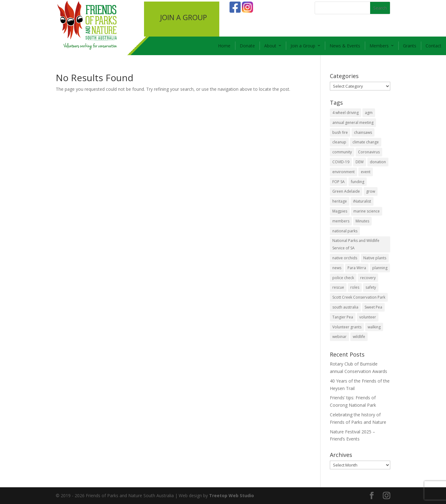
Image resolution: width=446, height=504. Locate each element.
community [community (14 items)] (342, 152)
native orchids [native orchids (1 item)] (345, 258)
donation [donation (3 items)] (378, 162)
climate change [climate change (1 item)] (366, 142)
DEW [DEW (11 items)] (360, 162)
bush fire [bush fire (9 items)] (340, 132)
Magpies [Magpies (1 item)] (340, 211)
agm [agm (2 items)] (369, 113)
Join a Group (303, 46)
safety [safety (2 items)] (371, 287)
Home (224, 46)
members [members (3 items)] (341, 221)
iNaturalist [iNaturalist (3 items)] (362, 201)
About (270, 46)
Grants (410, 46)
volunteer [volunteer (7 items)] (368, 317)
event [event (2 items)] (366, 172)
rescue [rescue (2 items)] (338, 287)
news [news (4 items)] (337, 268)
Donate (247, 46)
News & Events (345, 46)
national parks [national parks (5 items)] (345, 231)
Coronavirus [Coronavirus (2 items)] (369, 152)
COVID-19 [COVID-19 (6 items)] (341, 162)
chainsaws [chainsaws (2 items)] (363, 132)
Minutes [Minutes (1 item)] (362, 221)
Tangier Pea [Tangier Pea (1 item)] (343, 317)
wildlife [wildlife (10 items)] (359, 337)
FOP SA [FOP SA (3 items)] (339, 182)
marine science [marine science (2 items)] (367, 211)
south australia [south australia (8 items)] (345, 307)
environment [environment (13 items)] (343, 172)
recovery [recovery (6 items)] (368, 278)
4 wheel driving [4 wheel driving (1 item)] (345, 113)
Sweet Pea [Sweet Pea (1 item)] (373, 307)
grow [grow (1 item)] (371, 191)
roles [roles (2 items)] (355, 287)
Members (379, 46)
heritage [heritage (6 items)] (340, 201)
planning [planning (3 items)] (380, 268)
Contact (433, 46)
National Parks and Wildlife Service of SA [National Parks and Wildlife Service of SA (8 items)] (356, 244)
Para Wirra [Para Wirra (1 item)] (357, 268)
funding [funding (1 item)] (358, 182)
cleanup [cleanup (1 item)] (339, 142)
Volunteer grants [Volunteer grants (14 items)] (347, 327)
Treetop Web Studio (232, 495)
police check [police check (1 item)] (343, 278)
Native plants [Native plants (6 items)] (375, 258)
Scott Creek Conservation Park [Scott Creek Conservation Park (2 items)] (359, 297)
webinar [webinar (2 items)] (339, 337)
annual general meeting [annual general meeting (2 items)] (353, 123)
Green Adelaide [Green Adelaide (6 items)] (346, 191)
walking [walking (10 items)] (374, 327)
